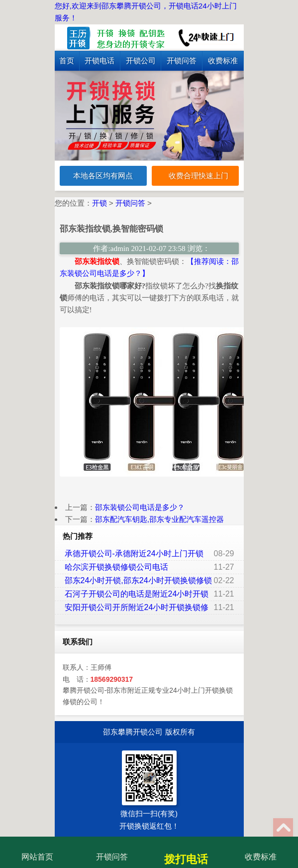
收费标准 (223, 61)
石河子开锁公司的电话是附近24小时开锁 (137, 594)
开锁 (99, 203)
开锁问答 (182, 61)
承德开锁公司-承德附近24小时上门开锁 (134, 554)
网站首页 (37, 850)
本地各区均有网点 (103, 176)
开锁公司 (141, 61)
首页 (67, 61)
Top (283, 828)
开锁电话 (99, 61)
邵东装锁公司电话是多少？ (140, 507)
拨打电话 (186, 852)
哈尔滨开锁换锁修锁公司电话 (116, 567)
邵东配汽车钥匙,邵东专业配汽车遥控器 (159, 519)
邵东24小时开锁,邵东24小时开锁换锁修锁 (138, 580)
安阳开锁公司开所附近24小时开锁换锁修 (137, 607)
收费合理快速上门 (195, 176)
